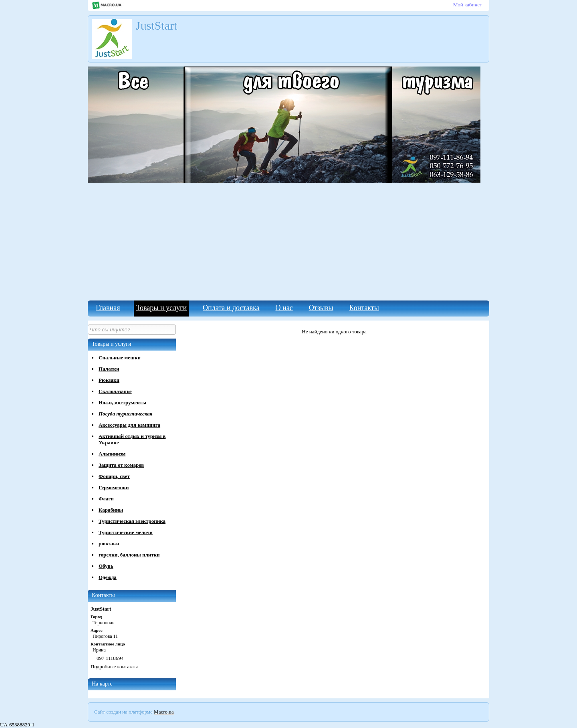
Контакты (364, 308)
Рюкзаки (109, 380)
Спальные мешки (120, 358)
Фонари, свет (114, 476)
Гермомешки (114, 487)
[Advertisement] (288, 240)
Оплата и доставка (231, 308)
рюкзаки (109, 543)
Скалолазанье (115, 391)
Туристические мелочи (126, 532)
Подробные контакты (114, 666)
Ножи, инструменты (122, 402)
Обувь (106, 566)
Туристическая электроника (132, 521)
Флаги (106, 499)
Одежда (108, 577)
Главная (108, 308)
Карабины (111, 510)
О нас (284, 308)
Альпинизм (112, 454)
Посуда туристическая (125, 414)
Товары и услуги (161, 308)
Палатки (109, 369)
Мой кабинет (468, 5)
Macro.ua (164, 712)
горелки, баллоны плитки (129, 555)
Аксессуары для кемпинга (129, 425)
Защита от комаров (121, 465)
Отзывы (321, 308)
